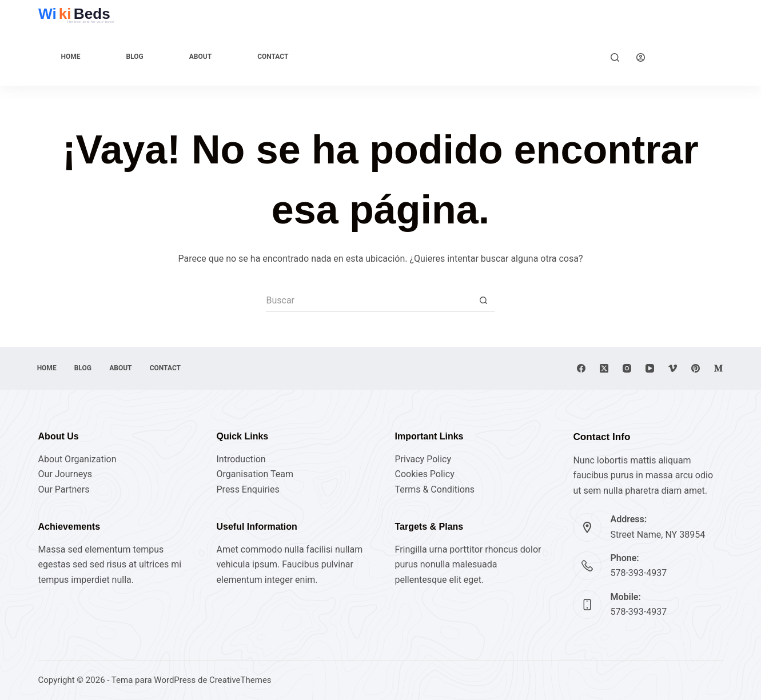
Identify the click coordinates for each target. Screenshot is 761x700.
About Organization (77, 459)
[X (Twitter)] (604, 368)
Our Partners (64, 489)
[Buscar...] (369, 301)
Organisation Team (255, 474)
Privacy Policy (423, 459)
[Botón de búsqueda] (483, 301)
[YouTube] (650, 368)
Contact (273, 57)
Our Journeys (65, 474)
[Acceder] (641, 57)
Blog (135, 57)
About (200, 57)
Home (71, 57)
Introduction (241, 459)
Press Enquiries (248, 489)
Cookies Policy (424, 474)
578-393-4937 (638, 573)
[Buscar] (615, 57)
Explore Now (693, 57)
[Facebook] (581, 368)
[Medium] (718, 368)
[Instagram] (627, 368)
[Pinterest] (696, 368)
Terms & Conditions (435, 489)
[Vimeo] (673, 368)
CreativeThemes (240, 680)
